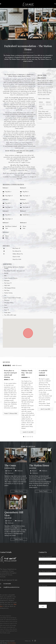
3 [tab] (27, 437)
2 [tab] (25, 437)
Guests (41, 107)
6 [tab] (32, 437)
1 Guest (41, 108)
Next (55, 402)
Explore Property (19, 491)
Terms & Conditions (12, 643)
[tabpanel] (11, 392)
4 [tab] (29, 437)
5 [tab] (31, 437)
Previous (1, 402)
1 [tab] (24, 437)
